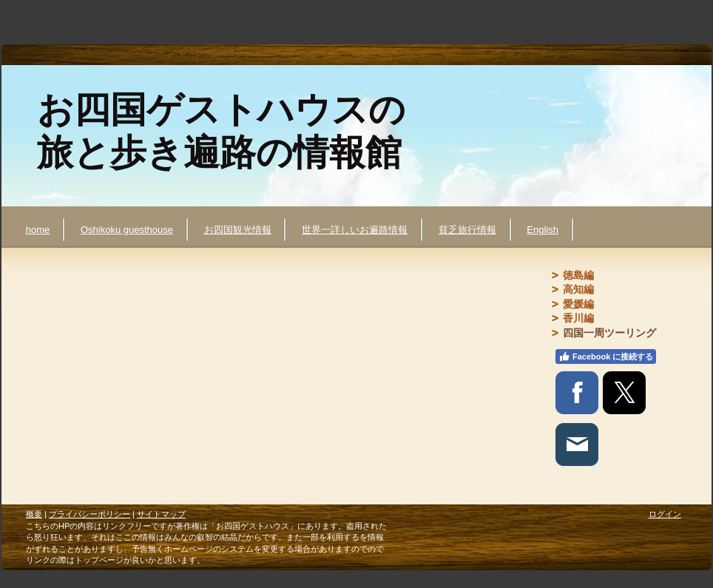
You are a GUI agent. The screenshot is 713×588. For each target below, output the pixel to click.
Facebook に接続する (606, 356)
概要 (34, 514)
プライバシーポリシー (89, 514)
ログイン (665, 514)
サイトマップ (161, 514)
